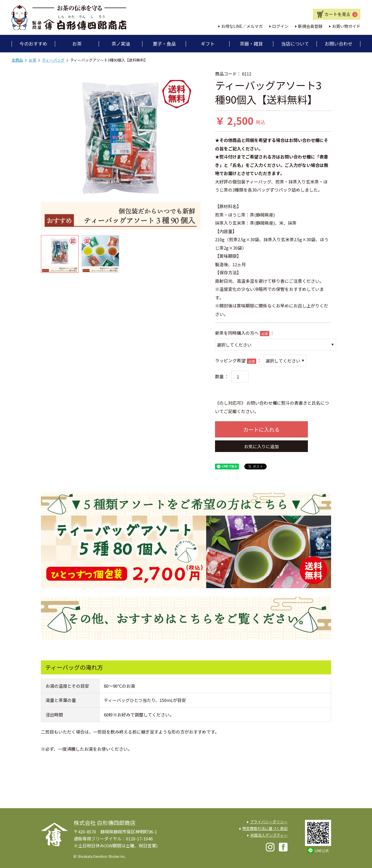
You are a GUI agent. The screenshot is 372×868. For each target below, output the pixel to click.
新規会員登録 (310, 26)
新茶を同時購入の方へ (237, 333)
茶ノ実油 (121, 44)
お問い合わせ (339, 44)
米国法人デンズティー (269, 835)
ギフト (208, 44)
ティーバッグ (53, 60)
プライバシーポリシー (269, 822)
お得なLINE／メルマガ (242, 26)
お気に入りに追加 (261, 446)
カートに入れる (261, 429)
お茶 (77, 44)
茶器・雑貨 (251, 44)
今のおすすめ (33, 44)
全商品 (17, 60)
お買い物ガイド (346, 26)
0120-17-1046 (139, 839)
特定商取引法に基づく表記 (265, 828)
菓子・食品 (164, 44)
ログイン (280, 26)
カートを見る (341, 14)
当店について (295, 44)
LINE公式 (322, 850)
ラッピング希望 (230, 360)
